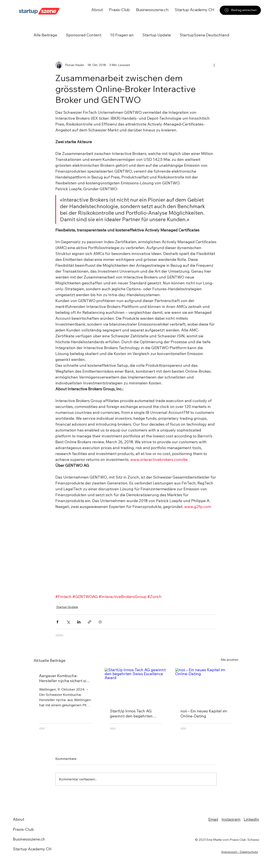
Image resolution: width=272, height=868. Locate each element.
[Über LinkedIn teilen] (79, 622)
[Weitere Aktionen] (214, 65)
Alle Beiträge (45, 35)
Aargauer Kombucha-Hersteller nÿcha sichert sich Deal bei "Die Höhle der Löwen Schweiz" (65, 678)
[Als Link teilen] (89, 622)
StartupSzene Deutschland (204, 35)
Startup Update (157, 35)
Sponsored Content (84, 35)
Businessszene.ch (29, 839)
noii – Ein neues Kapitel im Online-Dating (204, 713)
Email (213, 819)
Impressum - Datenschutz (240, 852)
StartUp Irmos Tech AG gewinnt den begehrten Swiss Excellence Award (131, 713)
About (19, 819)
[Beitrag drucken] (100, 622)
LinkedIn (251, 819)
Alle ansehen (229, 660)
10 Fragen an (122, 35)
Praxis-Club (23, 829)
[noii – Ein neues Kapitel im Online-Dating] (207, 686)
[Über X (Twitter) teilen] (68, 622)
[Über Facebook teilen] (57, 622)
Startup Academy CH (32, 849)
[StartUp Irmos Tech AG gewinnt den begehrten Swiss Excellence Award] (136, 686)
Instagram (231, 819)
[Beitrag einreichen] (240, 10)
